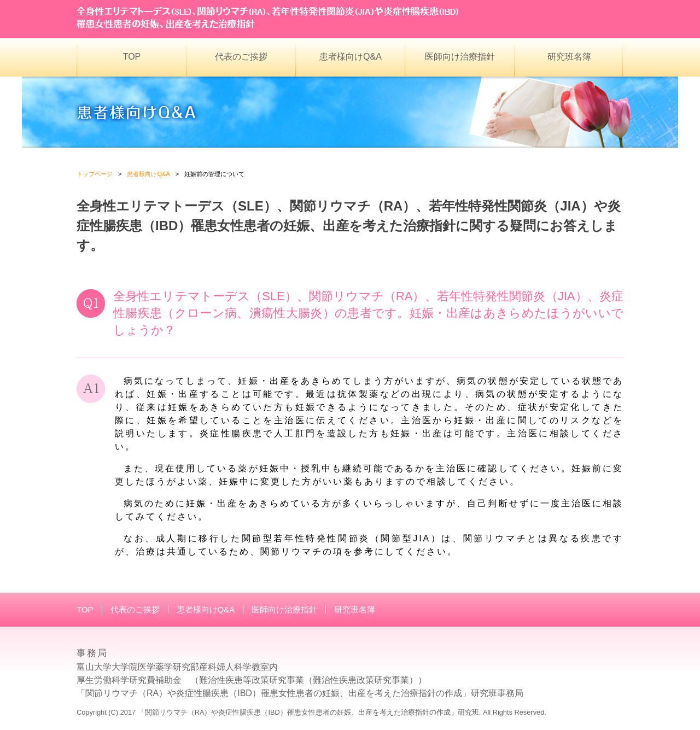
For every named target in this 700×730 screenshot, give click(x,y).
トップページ (95, 174)
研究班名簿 (569, 57)
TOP (132, 57)
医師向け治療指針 (460, 57)
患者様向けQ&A (351, 57)
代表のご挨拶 (241, 57)
